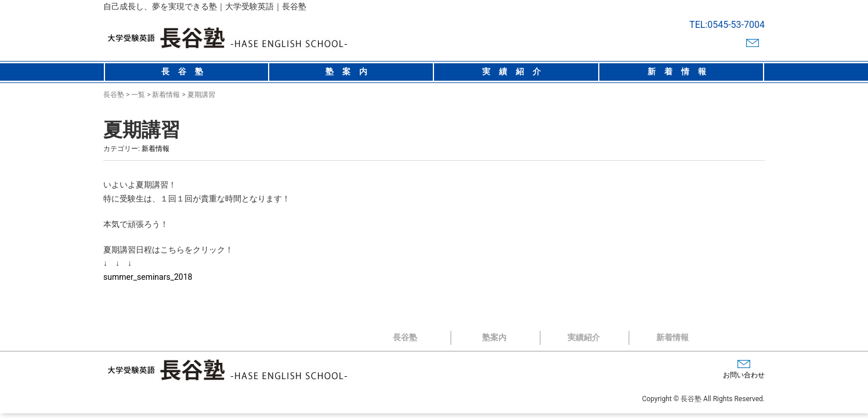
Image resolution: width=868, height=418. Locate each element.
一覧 (138, 95)
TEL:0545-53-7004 (727, 25)
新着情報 (681, 71)
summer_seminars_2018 (148, 277)
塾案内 (351, 71)
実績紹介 (516, 71)
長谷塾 (187, 71)
